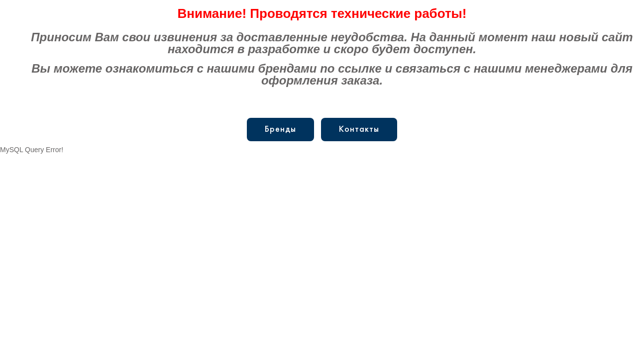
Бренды (280, 130)
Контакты (359, 130)
